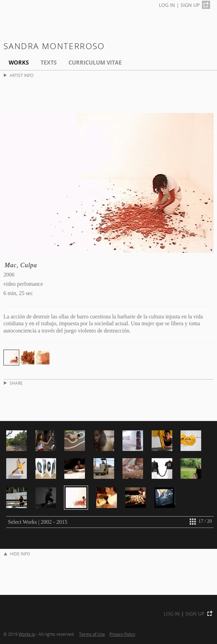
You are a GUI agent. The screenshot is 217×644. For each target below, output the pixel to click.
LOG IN (167, 5)
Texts (49, 63)
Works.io (27, 634)
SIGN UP (190, 5)
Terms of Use (92, 634)
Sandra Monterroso (54, 46)
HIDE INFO (17, 554)
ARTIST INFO (19, 75)
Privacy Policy (122, 634)
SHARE (13, 383)
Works (19, 63)
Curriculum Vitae (95, 63)
